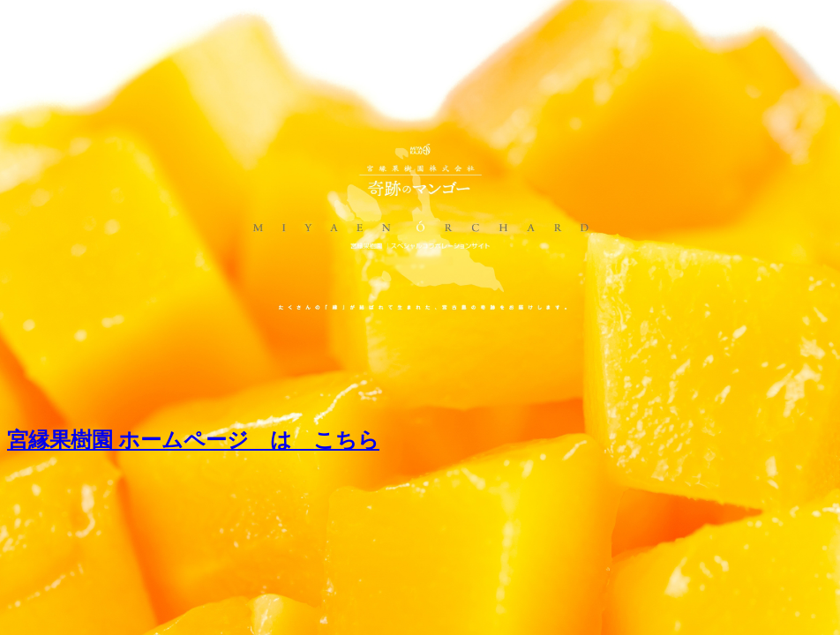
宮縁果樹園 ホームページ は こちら (193, 440)
